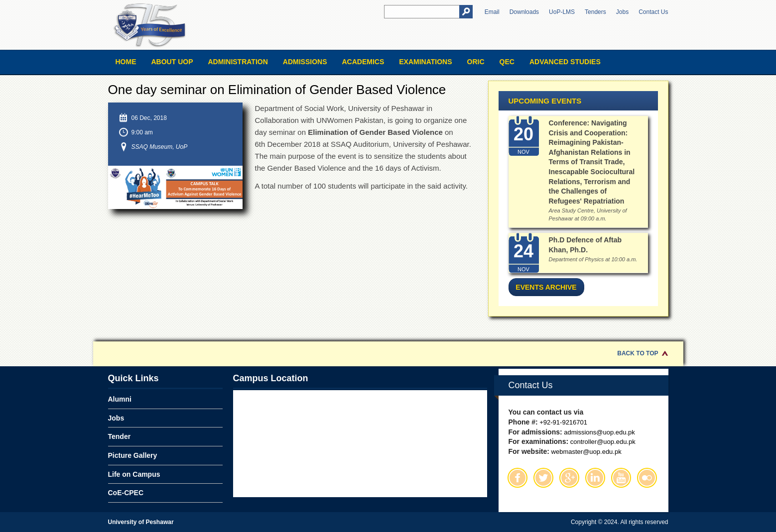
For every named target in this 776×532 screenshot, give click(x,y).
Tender (120, 436)
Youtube (621, 478)
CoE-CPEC (126, 493)
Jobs (622, 12)
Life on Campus (134, 474)
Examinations (425, 62)
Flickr (647, 478)
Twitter (543, 478)
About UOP (172, 62)
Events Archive (546, 287)
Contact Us (653, 12)
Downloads (524, 12)
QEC (507, 62)
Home (126, 62)
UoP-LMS (562, 12)
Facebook (517, 478)
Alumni (120, 399)
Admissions (305, 62)
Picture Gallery (133, 455)
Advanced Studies (565, 62)
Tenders (595, 12)
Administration (238, 62)
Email (492, 12)
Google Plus (569, 478)
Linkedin (595, 478)
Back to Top (638, 353)
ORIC (476, 62)
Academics (363, 62)
